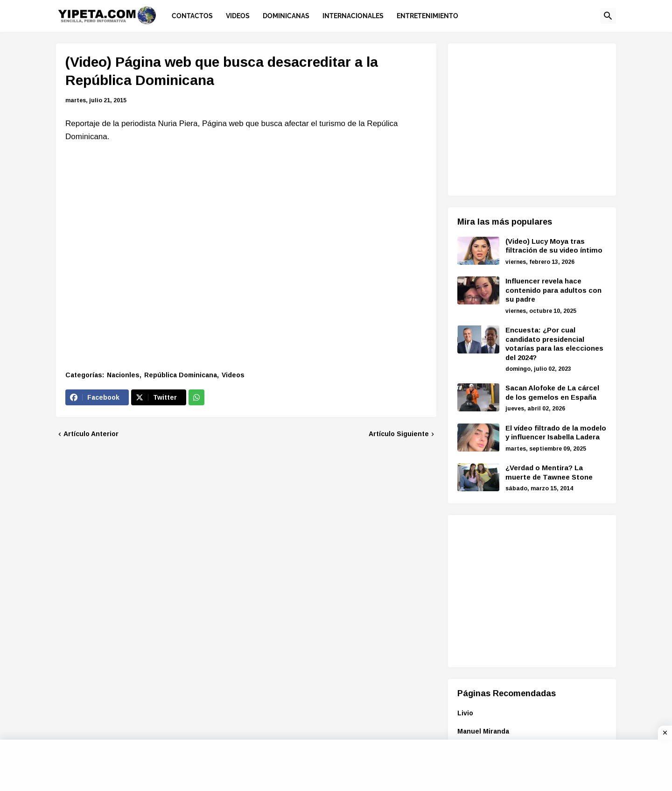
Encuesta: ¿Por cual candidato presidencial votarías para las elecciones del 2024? (554, 344)
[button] (608, 16)
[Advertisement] (536, 118)
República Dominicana (181, 375)
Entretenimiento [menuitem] (427, 16)
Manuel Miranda (483, 731)
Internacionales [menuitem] (353, 16)
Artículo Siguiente (399, 434)
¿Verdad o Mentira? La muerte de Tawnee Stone (549, 472)
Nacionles (123, 375)
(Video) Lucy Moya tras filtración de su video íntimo (554, 246)
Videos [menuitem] (238, 16)
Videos (233, 375)
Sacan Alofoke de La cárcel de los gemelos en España (552, 392)
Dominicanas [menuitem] (286, 16)
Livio (465, 713)
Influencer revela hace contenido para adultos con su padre (553, 290)
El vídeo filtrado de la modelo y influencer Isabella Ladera (556, 433)
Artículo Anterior (91, 434)
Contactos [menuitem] (192, 16)
